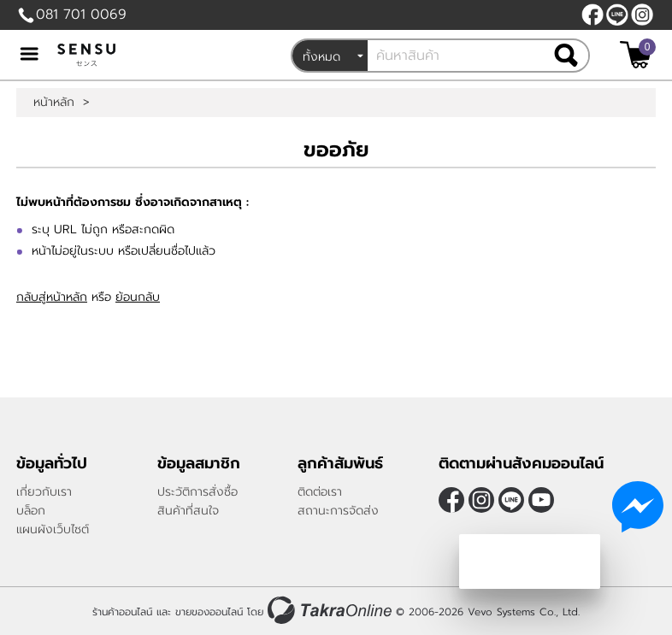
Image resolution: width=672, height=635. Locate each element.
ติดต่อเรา (320, 492)
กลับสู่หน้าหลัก (52, 297)
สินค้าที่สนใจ (188, 511)
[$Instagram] (642, 15)
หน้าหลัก (54, 103)
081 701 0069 (81, 15)
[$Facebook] (592, 15)
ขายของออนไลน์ (209, 612)
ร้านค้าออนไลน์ (122, 612)
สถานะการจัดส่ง (338, 511)
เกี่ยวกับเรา (44, 492)
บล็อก (31, 511)
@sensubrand (617, 15)
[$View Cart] (636, 55)
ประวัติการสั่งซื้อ (197, 492)
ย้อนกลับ (138, 297)
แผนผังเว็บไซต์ (53, 529)
